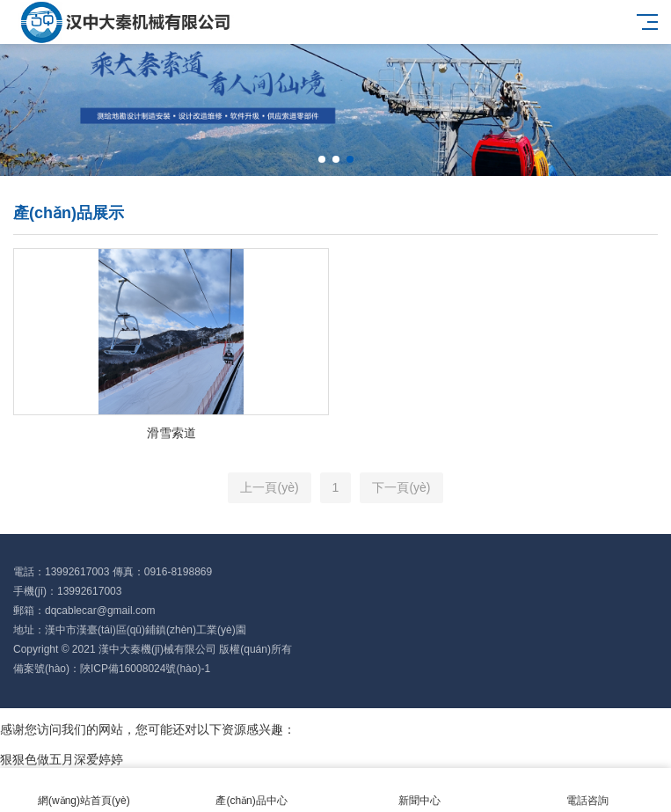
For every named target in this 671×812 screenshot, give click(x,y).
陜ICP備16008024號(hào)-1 (145, 669)
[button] (322, 159)
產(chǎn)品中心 (252, 790)
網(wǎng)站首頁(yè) (84, 790)
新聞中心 (420, 790)
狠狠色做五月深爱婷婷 (62, 759)
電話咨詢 (587, 790)
